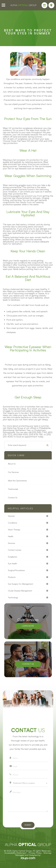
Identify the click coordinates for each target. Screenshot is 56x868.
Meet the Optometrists (17, 481)
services (12, 543)
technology (13, 597)
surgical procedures (16, 570)
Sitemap (47, 853)
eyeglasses (13, 557)
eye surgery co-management (21, 584)
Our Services (13, 472)
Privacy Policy (35, 853)
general (11, 516)
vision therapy (14, 530)
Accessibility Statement (16, 853)
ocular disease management (20, 591)
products (12, 577)
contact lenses (15, 550)
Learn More (28, 626)
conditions (13, 523)
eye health (12, 564)
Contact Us (13, 498)
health (11, 536)
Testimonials (13, 489)
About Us (12, 464)
